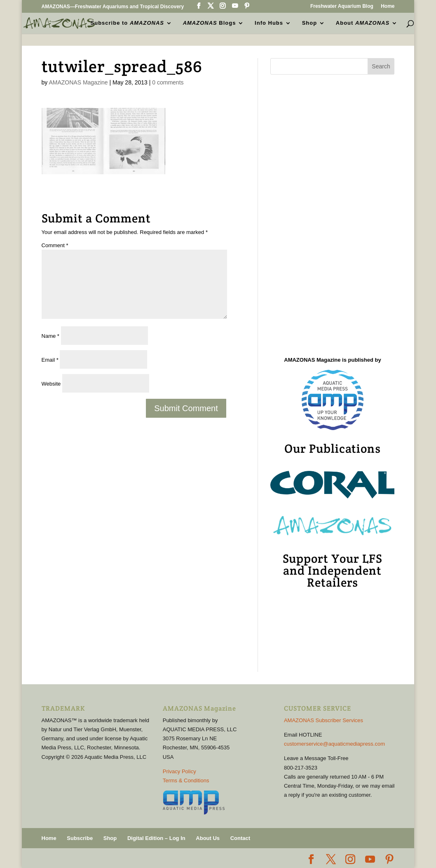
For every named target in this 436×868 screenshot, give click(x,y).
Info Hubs (269, 23)
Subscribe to (127, 23)
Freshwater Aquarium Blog (342, 6)
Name (50, 336)
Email (50, 360)
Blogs (210, 23)
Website (51, 384)
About (363, 23)
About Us (208, 838)
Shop (310, 23)
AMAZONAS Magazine (78, 82)
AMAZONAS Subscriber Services (323, 720)
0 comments (168, 82)
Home (388, 6)
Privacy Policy (179, 771)
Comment (55, 245)
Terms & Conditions (186, 780)
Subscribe (80, 838)
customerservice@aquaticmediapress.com (334, 744)
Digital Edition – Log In (156, 838)
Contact (240, 838)
